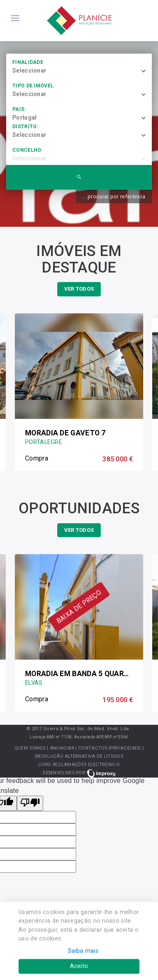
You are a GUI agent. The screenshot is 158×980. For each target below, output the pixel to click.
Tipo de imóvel (33, 86)
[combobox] (82, 71)
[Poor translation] (30, 803)
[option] (79, 392)
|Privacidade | (126, 748)
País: (19, 109)
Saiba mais (83, 951)
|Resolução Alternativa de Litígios (79, 756)
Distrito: (25, 127)
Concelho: (28, 150)
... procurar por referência (114, 196)
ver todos (79, 289)
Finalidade (28, 62)
